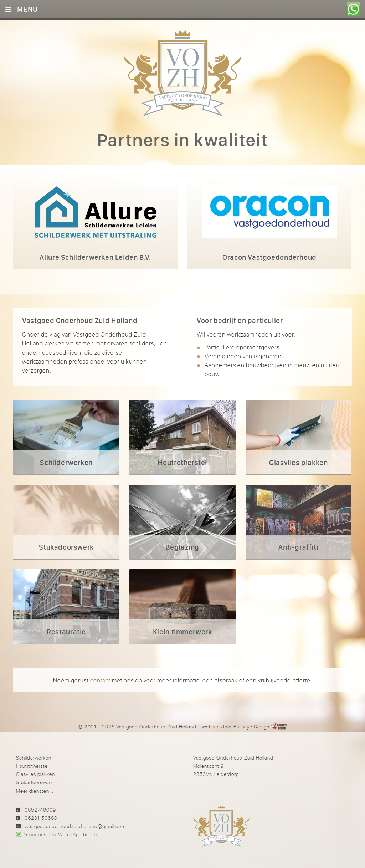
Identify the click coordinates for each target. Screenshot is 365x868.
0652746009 (40, 810)
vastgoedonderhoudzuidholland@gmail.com (75, 826)
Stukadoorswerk (35, 782)
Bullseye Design (251, 726)
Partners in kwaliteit (182, 140)
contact (100, 680)
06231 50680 (41, 818)
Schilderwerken (34, 758)
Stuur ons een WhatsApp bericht (61, 834)
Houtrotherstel (32, 766)
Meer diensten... (35, 791)
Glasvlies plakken (35, 774)
